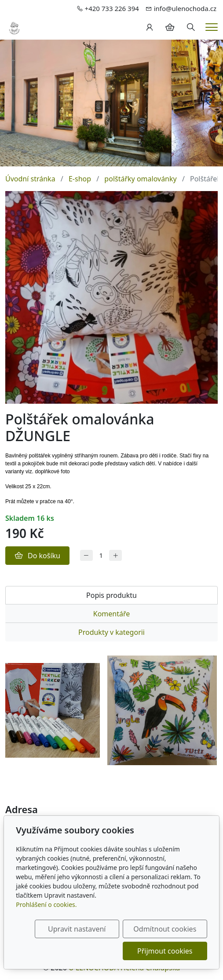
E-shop (80, 179)
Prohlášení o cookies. (46, 904)
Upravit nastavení (77, 929)
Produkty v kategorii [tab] (111, 632)
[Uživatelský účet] (150, 27)
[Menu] (212, 27)
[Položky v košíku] (170, 27)
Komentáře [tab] (112, 614)
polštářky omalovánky (140, 179)
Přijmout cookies (165, 951)
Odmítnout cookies (165, 929)
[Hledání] (191, 27)
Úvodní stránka (30, 179)
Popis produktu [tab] (111, 595)
